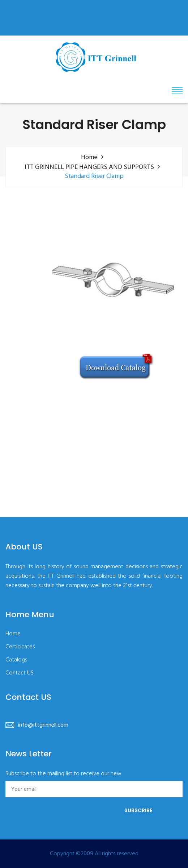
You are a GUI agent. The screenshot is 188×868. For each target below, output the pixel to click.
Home (89, 157)
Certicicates (20, 647)
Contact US (20, 673)
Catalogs (16, 660)
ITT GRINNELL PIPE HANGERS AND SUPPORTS (89, 167)
